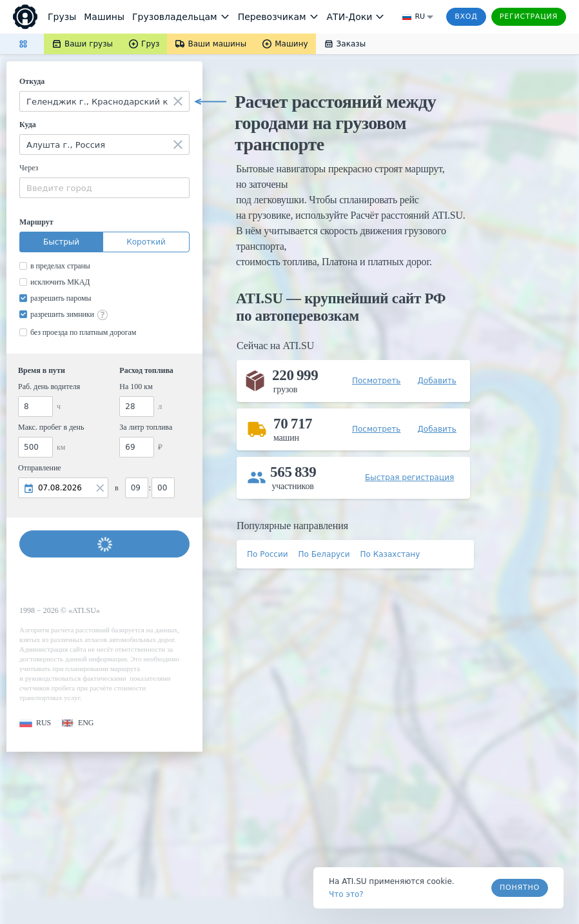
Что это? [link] (346, 894)
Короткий (146, 242)
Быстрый (61, 242)
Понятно (520, 888)
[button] (35, 723)
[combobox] (104, 101)
